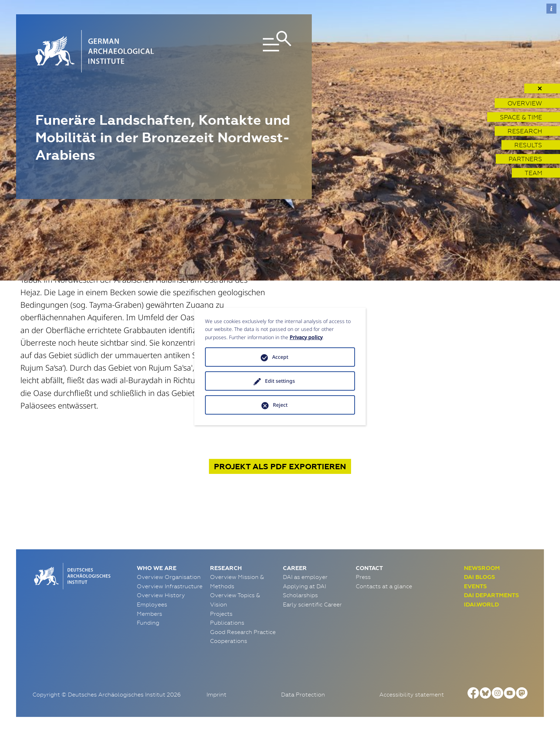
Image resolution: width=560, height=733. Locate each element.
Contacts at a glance (384, 586)
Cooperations (229, 641)
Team (533, 173)
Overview (525, 103)
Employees (152, 604)
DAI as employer (305, 577)
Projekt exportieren (280, 466)
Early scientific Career (312, 604)
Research (525, 131)
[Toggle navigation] (251, 51)
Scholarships (300, 595)
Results (528, 145)
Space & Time (521, 117)
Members (149, 614)
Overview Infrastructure (170, 586)
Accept (280, 357)
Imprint (216, 694)
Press (363, 577)
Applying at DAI (304, 586)
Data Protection (303, 694)
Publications (227, 623)
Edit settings (280, 381)
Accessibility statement (412, 694)
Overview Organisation (169, 577)
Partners (525, 159)
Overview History (161, 595)
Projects (221, 614)
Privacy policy (306, 337)
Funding (148, 623)
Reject (280, 405)
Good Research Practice (243, 632)
